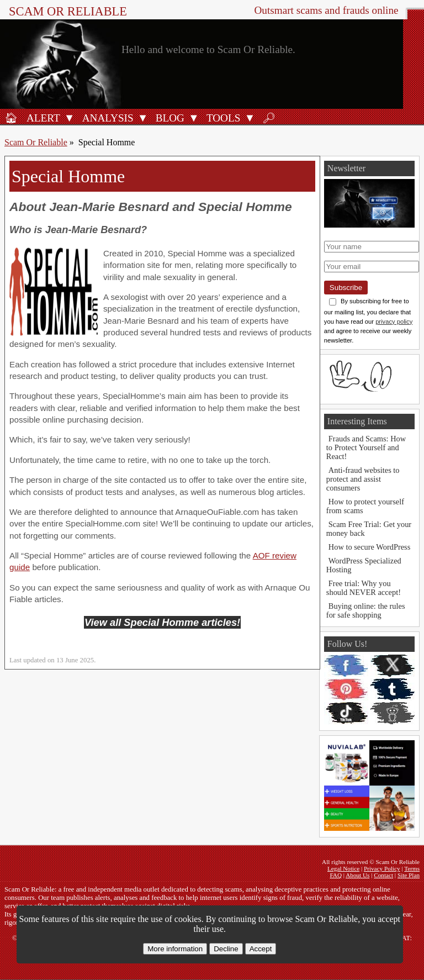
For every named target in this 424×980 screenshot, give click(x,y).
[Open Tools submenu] (250, 118)
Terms (412, 868)
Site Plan (409, 875)
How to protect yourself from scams (365, 506)
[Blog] (168, 118)
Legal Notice (343, 868)
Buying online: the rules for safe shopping (366, 610)
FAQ (336, 875)
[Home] (11, 118)
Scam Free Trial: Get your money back (369, 529)
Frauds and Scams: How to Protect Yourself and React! (366, 447)
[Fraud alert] (42, 118)
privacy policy (394, 322)
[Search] (269, 118)
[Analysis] (106, 118)
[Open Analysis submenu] (143, 118)
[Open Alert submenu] (70, 118)
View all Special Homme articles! (162, 622)
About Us (357, 875)
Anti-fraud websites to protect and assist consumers (363, 479)
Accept (261, 949)
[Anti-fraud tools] (222, 118)
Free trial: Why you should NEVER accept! (364, 588)
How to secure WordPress (369, 547)
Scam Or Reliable (68, 11)
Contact (383, 875)
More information (175, 949)
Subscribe (346, 288)
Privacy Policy (382, 868)
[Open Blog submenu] (194, 118)
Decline (226, 949)
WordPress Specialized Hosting (364, 565)
